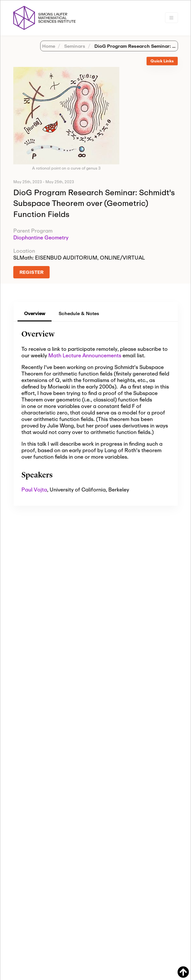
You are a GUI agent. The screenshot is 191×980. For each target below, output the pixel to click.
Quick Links (162, 61)
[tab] (162, 61)
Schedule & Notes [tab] (79, 313)
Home (49, 46)
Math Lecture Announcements (85, 355)
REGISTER (31, 272)
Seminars (74, 46)
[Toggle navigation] (171, 18)
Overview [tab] (35, 313)
